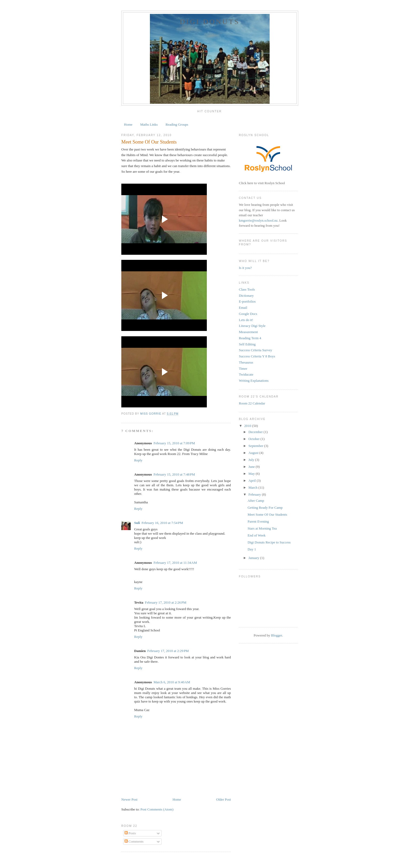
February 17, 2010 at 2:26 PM (166, 602)
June (252, 467)
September (256, 446)
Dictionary (246, 296)
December (256, 432)
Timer (243, 369)
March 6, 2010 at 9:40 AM (172, 682)
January (254, 558)
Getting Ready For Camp (265, 508)
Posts (130, 833)
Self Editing (247, 344)
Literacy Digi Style (252, 326)
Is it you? (245, 268)
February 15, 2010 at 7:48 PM (174, 474)
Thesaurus (246, 362)
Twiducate (246, 374)
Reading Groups (177, 124)
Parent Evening (258, 521)
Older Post (224, 799)
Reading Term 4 (250, 338)
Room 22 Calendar (252, 403)
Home (128, 124)
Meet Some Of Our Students (267, 514)
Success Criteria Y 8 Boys (257, 356)
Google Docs (248, 314)
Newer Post (129, 799)
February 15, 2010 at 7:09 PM (174, 443)
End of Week (256, 535)
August (254, 453)
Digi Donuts (210, 22)
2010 (248, 426)
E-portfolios (247, 301)
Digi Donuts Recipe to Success (269, 542)
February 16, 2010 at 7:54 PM (162, 523)
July (252, 460)
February (255, 494)
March (253, 487)
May (252, 474)
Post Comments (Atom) (157, 809)
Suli (137, 523)
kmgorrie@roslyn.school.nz (258, 220)
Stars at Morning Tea (262, 528)
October (255, 439)
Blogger (276, 635)
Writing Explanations (254, 381)
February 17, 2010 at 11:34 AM (175, 563)
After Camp (256, 501)
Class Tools (247, 289)
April (253, 481)
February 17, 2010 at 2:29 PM (168, 651)
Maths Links (149, 124)
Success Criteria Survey (255, 350)
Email (243, 308)
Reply (138, 460)
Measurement (248, 332)
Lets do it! (246, 320)
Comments (134, 841)
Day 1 (252, 549)
